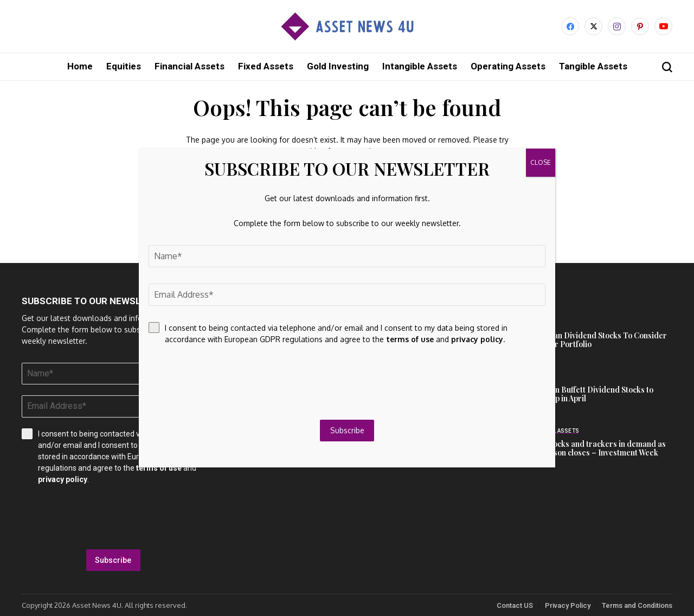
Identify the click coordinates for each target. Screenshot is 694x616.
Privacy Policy (568, 605)
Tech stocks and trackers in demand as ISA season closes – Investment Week (597, 448)
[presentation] (113, 517)
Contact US (515, 605)
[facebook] (570, 26)
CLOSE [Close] (541, 162)
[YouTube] (663, 26)
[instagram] (617, 26)
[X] (593, 26)
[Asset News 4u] (347, 26)
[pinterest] (640, 26)
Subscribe (113, 560)
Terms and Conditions (637, 605)
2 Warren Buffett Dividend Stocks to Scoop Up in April (590, 394)
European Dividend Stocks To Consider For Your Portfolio (597, 339)
